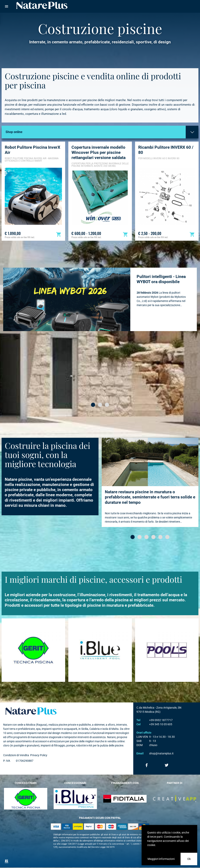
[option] (33, 191)
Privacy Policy (39, 755)
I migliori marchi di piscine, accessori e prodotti (93, 579)
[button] (93, 405)
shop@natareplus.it (161, 753)
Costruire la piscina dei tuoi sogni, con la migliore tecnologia (47, 455)
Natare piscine (42, 5)
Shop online (14, 132)
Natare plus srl (31, 711)
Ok (189, 859)
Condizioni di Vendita (16, 755)
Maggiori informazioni (161, 859)
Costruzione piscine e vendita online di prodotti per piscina (93, 80)
